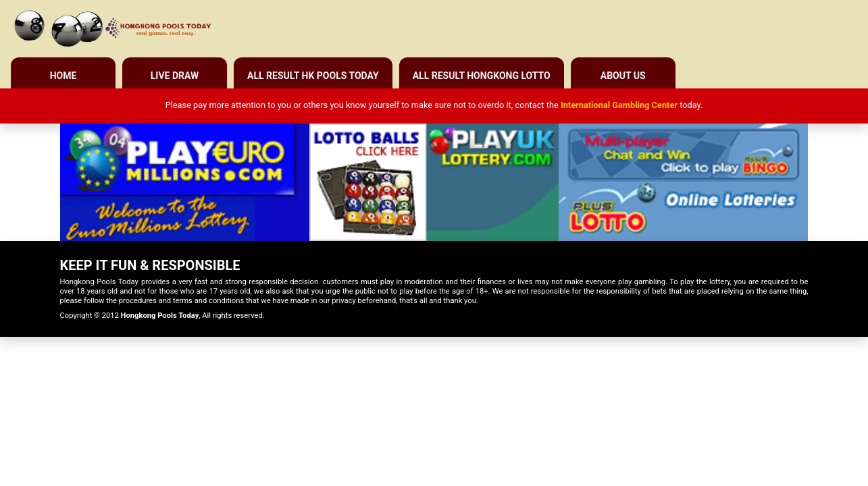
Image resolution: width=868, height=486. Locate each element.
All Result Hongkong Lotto (482, 76)
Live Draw (175, 76)
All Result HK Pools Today (313, 76)
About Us (623, 76)
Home (63, 76)
